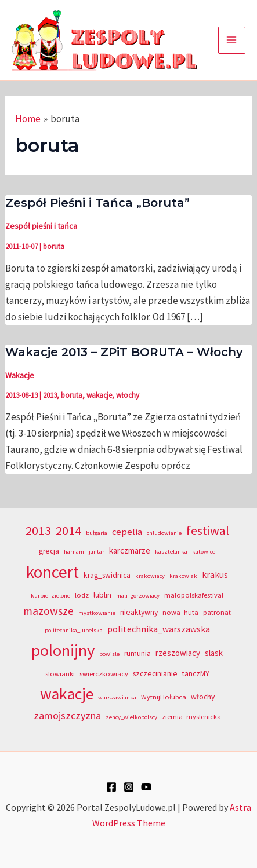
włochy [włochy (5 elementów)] (203, 697)
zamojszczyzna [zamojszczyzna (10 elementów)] (67, 715)
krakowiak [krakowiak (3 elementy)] (183, 576)
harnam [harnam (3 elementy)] (74, 552)
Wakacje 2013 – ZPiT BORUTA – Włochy (124, 352)
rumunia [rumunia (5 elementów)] (137, 653)
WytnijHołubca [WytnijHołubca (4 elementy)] (164, 697)
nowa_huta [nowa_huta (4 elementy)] (180, 612)
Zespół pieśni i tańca (41, 226)
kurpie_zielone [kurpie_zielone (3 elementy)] (50, 596)
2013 (50, 395)
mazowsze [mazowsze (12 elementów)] (48, 611)
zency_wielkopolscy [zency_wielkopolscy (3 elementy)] (131, 717)
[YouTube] (146, 787)
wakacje (99, 395)
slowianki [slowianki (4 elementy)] (60, 674)
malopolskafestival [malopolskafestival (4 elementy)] (194, 595)
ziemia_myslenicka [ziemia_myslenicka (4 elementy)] (191, 717)
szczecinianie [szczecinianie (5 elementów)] (155, 674)
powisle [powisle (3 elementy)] (109, 654)
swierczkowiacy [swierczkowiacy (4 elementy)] (104, 674)
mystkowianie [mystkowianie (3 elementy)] (97, 613)
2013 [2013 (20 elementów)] (38, 530)
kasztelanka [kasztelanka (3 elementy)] (171, 552)
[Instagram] (129, 787)
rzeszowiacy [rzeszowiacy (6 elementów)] (178, 653)
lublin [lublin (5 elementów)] (102, 595)
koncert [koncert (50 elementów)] (53, 572)
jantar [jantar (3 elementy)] (97, 552)
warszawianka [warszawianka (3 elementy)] (117, 697)
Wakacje (20, 375)
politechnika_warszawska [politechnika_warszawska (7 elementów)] (159, 629)
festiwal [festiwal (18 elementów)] (208, 530)
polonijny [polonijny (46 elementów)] (63, 650)
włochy (128, 395)
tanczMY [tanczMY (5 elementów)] (196, 674)
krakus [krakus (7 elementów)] (215, 575)
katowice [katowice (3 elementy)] (204, 552)
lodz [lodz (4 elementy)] (82, 595)
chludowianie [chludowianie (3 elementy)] (164, 533)
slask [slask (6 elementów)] (214, 653)
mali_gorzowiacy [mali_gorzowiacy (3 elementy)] (138, 596)
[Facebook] (111, 787)
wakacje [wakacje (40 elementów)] (67, 694)
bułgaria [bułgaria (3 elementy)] (97, 533)
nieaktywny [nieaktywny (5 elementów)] (139, 612)
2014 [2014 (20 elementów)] (68, 530)
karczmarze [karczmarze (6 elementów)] (130, 550)
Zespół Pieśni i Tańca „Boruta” (97, 203)
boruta (54, 246)
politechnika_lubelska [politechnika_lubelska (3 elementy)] (74, 630)
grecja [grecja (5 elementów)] (49, 551)
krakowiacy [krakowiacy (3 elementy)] (150, 576)
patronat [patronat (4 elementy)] (217, 612)
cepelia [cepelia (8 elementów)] (127, 532)
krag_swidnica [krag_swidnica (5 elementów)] (107, 575)
